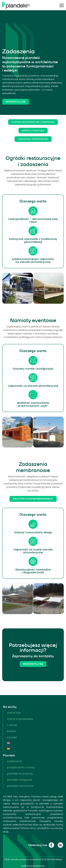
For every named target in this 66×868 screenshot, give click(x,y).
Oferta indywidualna (20, 719)
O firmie (12, 725)
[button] (5, 289)
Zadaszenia (14, 761)
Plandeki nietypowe (20, 780)
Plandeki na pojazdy (20, 774)
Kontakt (12, 737)
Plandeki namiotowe (20, 786)
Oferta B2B (14, 713)
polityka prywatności (33, 866)
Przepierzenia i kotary (21, 767)
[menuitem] (33, 743)
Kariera (11, 731)
